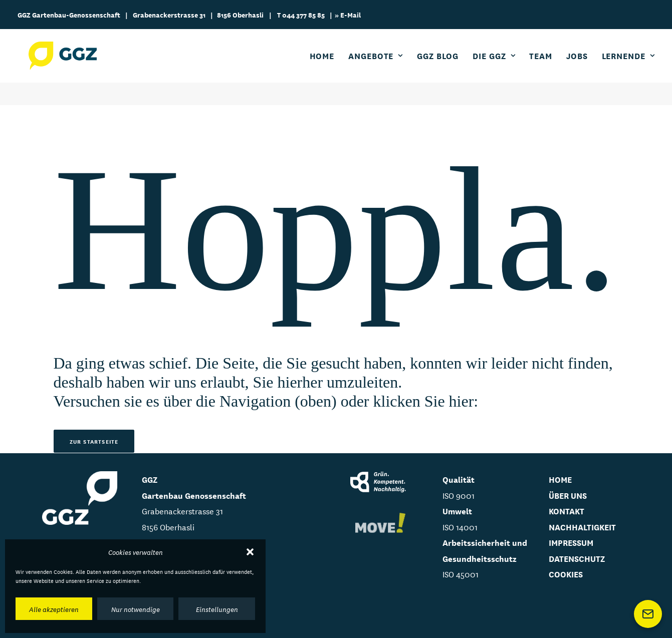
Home (322, 67)
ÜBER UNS (568, 495)
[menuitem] (326, 67)
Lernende (628, 67)
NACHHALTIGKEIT (582, 527)
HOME (560, 479)
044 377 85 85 (303, 15)
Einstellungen (217, 609)
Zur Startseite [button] (94, 441)
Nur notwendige (136, 609)
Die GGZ (494, 67)
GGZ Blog (438, 67)
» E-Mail (348, 15)
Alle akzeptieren (54, 609)
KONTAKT (567, 511)
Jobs (577, 67)
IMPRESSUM (571, 542)
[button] (250, 552)
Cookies (566, 574)
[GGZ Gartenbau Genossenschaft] (67, 67)
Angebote (376, 67)
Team (541, 67)
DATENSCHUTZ (577, 558)
